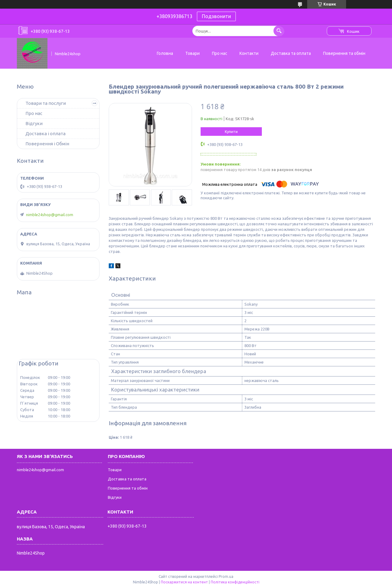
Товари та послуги (46, 103)
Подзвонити (216, 16)
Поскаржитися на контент (184, 582)
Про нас (220, 53)
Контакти (249, 53)
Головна (165, 53)
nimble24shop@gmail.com (50, 215)
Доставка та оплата (291, 53)
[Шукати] (279, 31)
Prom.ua (226, 577)
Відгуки (34, 123)
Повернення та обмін (344, 53)
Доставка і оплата (45, 134)
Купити (231, 132)
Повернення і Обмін (47, 144)
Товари (192, 53)
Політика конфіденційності (235, 582)
